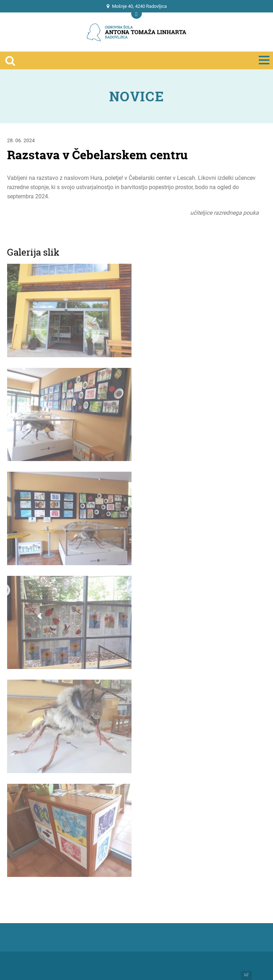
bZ (246, 975)
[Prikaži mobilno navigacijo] (136, 14)
